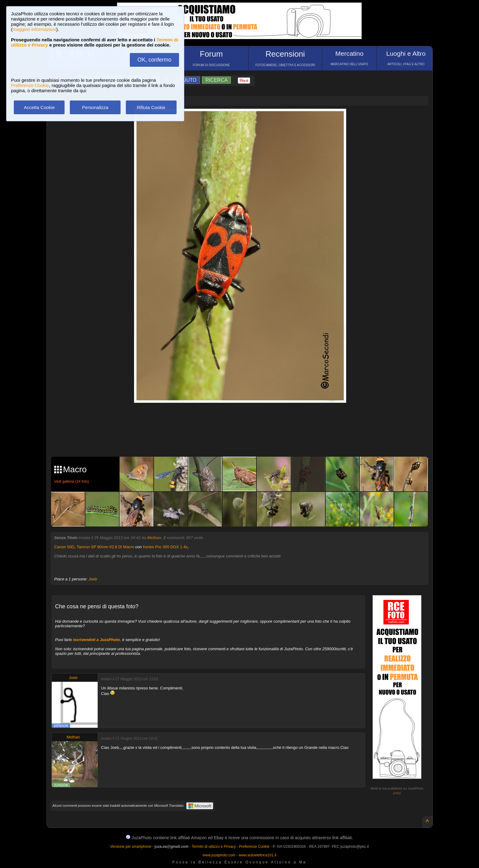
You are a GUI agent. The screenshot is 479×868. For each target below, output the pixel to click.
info (397, 793)
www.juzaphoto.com (219, 855)
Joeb (93, 579)
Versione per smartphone (131, 847)
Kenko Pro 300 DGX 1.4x (165, 547)
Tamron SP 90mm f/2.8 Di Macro (105, 547)
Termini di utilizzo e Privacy (214, 847)
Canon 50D (64, 547)
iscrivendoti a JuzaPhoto (97, 640)
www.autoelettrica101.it (257, 855)
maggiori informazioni (34, 29)
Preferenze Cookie (30, 85)
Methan (154, 538)
